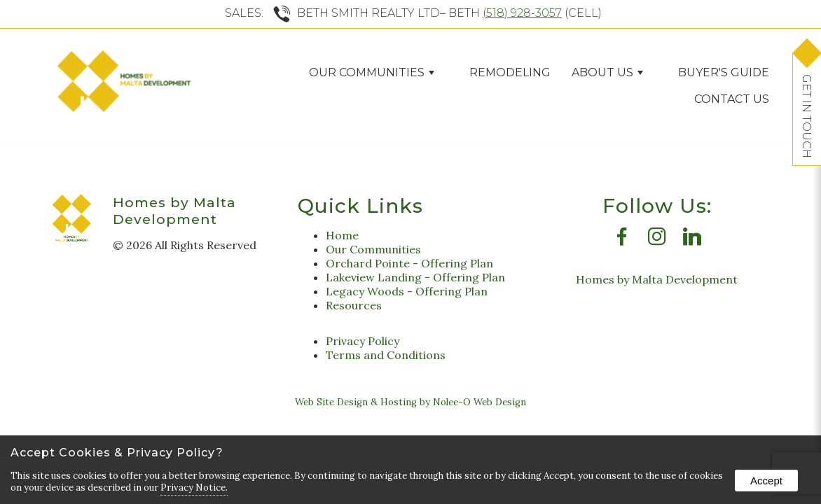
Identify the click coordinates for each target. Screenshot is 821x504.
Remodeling (510, 72)
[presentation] (622, 240)
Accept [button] (766, 481)
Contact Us (732, 99)
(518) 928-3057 (522, 13)
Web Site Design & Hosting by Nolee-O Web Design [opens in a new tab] (410, 402)
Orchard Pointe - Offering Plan (409, 263)
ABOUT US (607, 72)
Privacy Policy (363, 341)
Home (342, 235)
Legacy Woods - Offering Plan (407, 291)
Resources (354, 305)
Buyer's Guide (724, 72)
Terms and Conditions (386, 355)
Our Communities (372, 72)
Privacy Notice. (194, 488)
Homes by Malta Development (174, 211)
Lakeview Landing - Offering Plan (415, 277)
